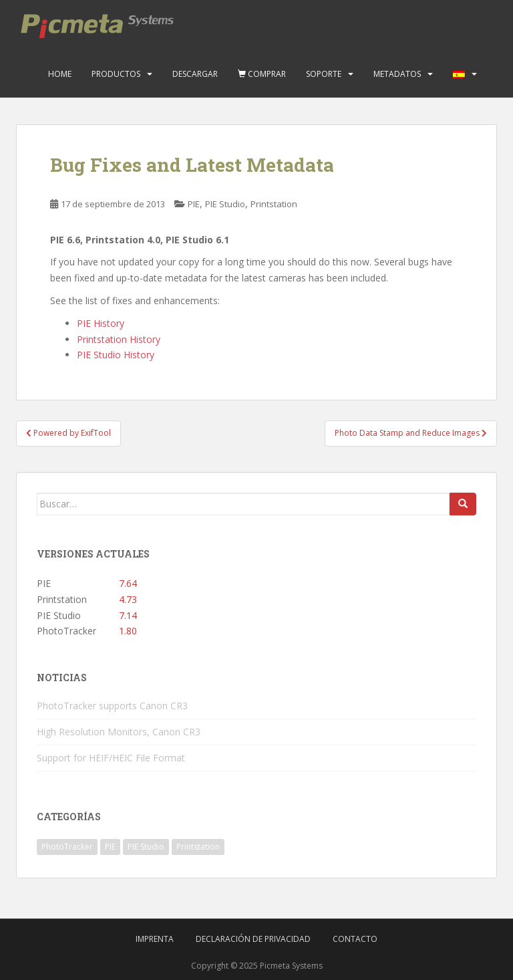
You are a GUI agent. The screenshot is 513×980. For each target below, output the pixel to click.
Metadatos (397, 74)
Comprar (262, 74)
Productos (116, 74)
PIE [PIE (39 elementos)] (110, 847)
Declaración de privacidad (253, 939)
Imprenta (155, 939)
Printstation (274, 204)
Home (60, 74)
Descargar (195, 74)
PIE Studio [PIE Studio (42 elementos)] (146, 847)
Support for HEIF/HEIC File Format (111, 758)
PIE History (101, 323)
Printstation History (119, 339)
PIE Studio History (116, 355)
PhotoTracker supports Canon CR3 (112, 706)
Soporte (324, 74)
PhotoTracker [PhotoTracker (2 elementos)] (67, 847)
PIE (194, 204)
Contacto (355, 939)
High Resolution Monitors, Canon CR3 (119, 732)
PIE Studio (225, 204)
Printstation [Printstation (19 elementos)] (198, 847)
